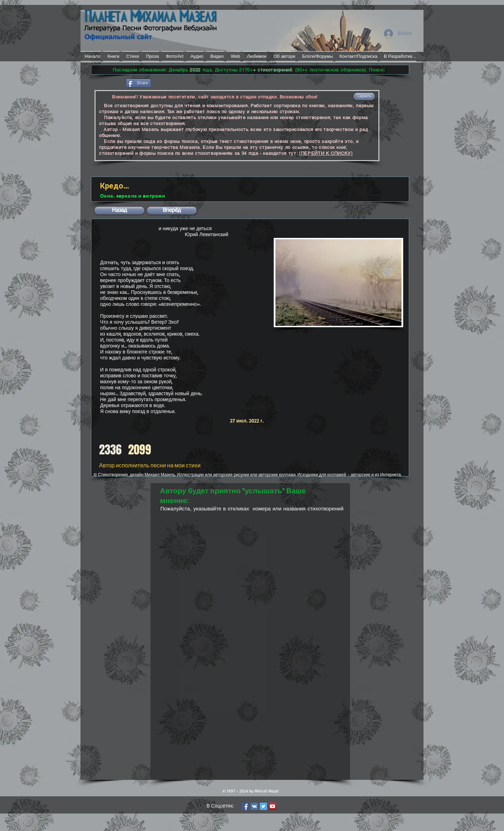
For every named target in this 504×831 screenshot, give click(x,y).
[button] (364, 97)
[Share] (138, 83)
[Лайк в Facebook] (108, 82)
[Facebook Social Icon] (245, 806)
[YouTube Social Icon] (272, 806)
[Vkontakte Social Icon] (254, 806)
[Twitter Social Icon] (263, 806)
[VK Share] (173, 83)
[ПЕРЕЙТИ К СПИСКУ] (326, 153)
